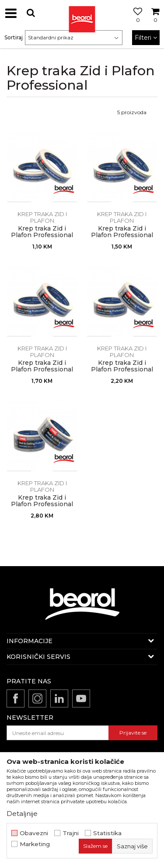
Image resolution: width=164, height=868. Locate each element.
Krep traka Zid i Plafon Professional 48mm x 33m (42, 504)
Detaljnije (22, 814)
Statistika (107, 833)
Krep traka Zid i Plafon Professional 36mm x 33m (122, 369)
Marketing (35, 844)
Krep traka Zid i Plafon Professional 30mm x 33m (42, 369)
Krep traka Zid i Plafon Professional (42, 220)
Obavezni (34, 833)
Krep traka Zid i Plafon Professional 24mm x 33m (122, 235)
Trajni (71, 833)
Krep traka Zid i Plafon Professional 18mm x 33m (42, 235)
